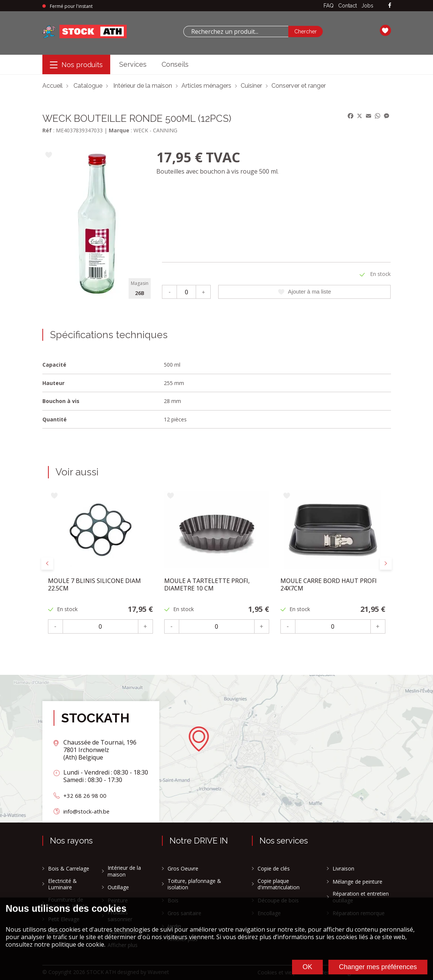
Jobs (367, 6)
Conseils (175, 64)
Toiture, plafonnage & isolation (194, 884)
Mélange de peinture (357, 882)
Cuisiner (251, 86)
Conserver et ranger (299, 86)
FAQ (329, 6)
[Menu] (76, 65)
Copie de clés (274, 869)
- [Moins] (170, 291)
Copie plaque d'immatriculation (279, 884)
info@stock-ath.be (89, 811)
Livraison (343, 869)
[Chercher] (306, 31)
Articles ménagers (206, 86)
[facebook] (390, 6)
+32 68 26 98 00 (85, 796)
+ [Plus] (203, 291)
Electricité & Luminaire (62, 884)
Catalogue (88, 86)
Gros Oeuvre (183, 869)
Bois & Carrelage (69, 869)
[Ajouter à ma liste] (49, 155)
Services (133, 64)
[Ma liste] (385, 31)
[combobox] (236, 31)
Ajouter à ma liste (305, 292)
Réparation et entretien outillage (361, 897)
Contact (348, 6)
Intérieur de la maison (143, 86)
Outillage (118, 887)
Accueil (52, 86)
